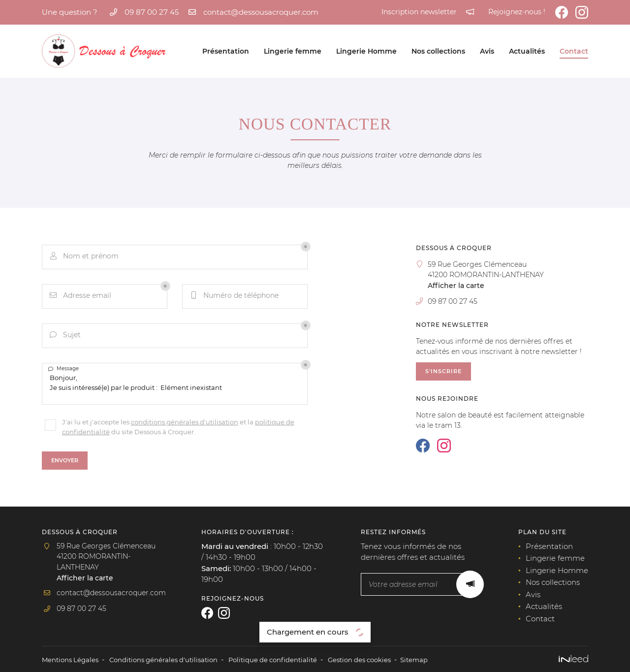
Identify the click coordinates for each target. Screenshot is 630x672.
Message (65, 369)
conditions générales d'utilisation (184, 420)
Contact (574, 51)
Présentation (226, 51)
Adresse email (81, 297)
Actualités (527, 51)
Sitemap (437, 659)
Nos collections (438, 51)
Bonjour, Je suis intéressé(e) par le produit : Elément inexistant (175, 383)
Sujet (66, 336)
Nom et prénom (85, 257)
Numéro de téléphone (235, 297)
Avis (487, 51)
